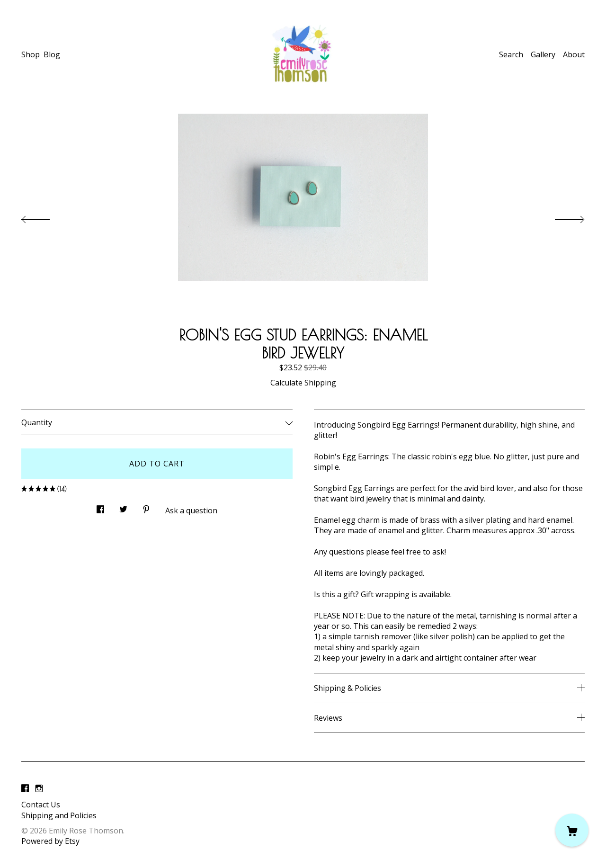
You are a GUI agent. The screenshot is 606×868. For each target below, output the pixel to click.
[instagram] (39, 788)
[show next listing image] (561, 217)
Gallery (543, 54)
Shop (31, 54)
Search (511, 54)
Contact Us (41, 805)
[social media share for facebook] (100, 507)
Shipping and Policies (59, 815)
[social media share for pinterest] (146, 507)
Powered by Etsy (50, 841)
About (574, 54)
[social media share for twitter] (123, 507)
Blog (52, 54)
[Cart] (572, 830)
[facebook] (25, 788)
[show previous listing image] (45, 217)
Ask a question (191, 510)
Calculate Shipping (303, 383)
